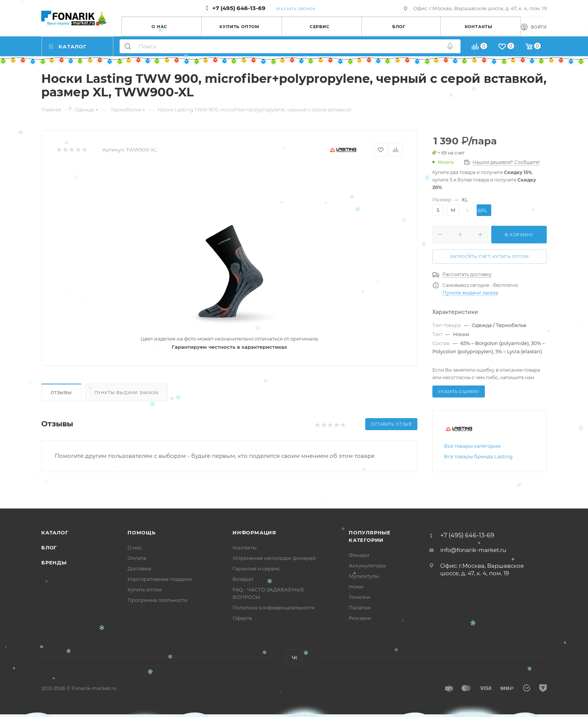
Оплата (137, 558)
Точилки (359, 597)
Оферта (242, 618)
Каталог (55, 532)
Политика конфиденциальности (274, 607)
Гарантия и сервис (256, 568)
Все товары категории (472, 446)
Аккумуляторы (367, 565)
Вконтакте (294, 658)
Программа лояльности (157, 600)
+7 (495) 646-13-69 (239, 8)
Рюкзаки (360, 618)
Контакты (244, 547)
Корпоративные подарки (160, 579)
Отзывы (61, 393)
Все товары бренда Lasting (478, 456)
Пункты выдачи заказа (127, 393)
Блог (49, 547)
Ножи (356, 586)
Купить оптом (145, 589)
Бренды (54, 562)
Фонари (359, 555)
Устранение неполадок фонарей (274, 558)
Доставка (139, 568)
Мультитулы (364, 576)
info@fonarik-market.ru (473, 550)
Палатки (360, 607)
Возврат (243, 579)
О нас (135, 547)
